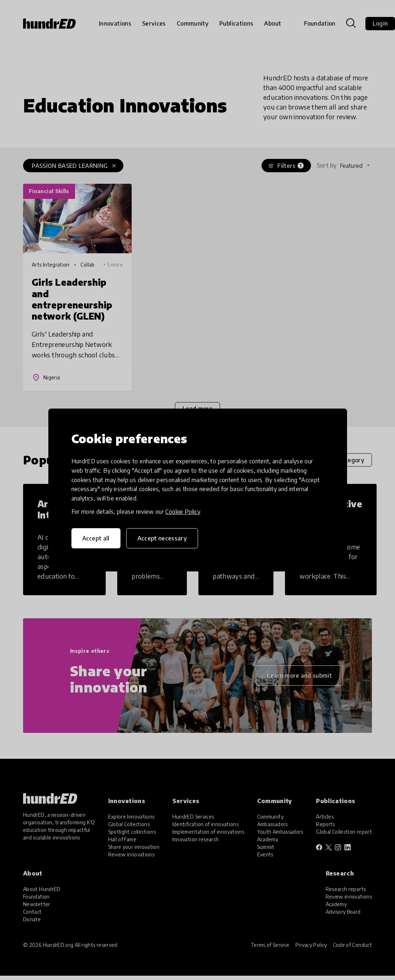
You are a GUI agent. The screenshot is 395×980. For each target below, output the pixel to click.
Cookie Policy (183, 512)
